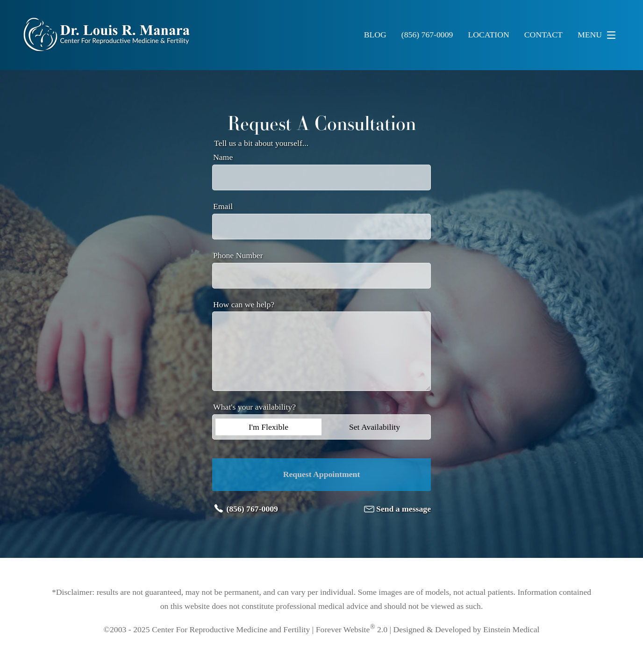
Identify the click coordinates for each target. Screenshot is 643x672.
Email (223, 206)
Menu (599, 35)
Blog (375, 35)
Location (488, 35)
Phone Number (238, 255)
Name (223, 157)
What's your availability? (254, 407)
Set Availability (375, 427)
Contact (543, 35)
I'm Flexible (268, 427)
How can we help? (244, 304)
